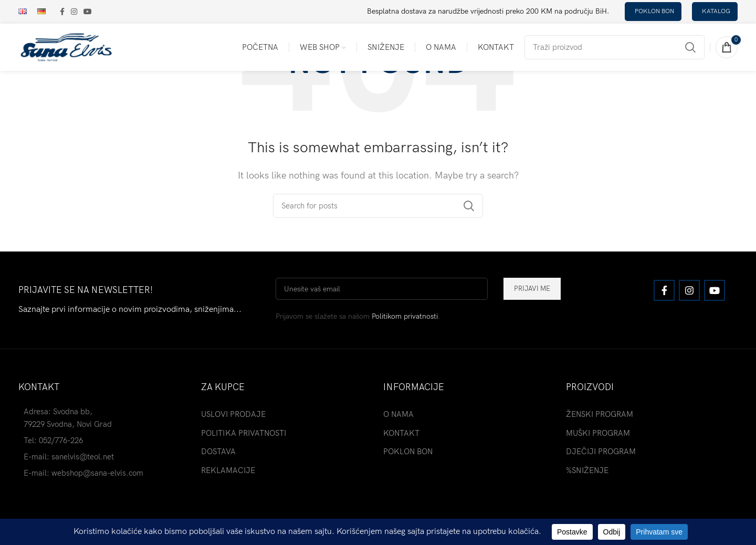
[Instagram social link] (74, 12)
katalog (716, 11)
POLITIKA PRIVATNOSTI (244, 433)
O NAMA (398, 414)
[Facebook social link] (62, 12)
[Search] (615, 47)
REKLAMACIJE (228, 470)
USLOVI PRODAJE (233, 414)
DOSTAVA (218, 452)
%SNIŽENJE (587, 470)
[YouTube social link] (88, 12)
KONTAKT (401, 433)
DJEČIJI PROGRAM (601, 452)
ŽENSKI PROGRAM (600, 414)
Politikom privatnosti (405, 316)
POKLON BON (408, 452)
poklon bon (654, 11)
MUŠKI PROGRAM (598, 433)
